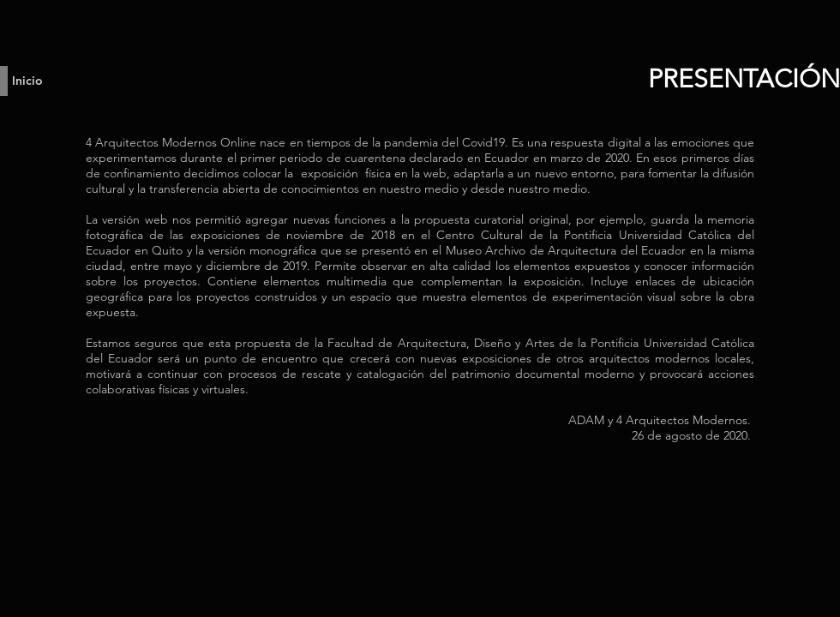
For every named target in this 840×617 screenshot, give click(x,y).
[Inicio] (30, 81)
